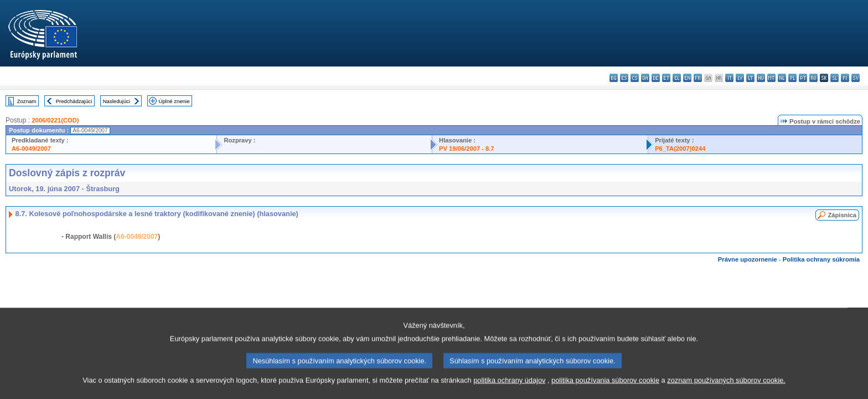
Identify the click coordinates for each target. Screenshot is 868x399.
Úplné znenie (174, 101)
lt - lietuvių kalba (750, 78)
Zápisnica (842, 215)
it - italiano (729, 78)
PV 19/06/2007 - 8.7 (467, 149)
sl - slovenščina (835, 78)
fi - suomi (845, 78)
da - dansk (645, 78)
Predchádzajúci (74, 101)
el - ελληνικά (677, 78)
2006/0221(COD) (55, 120)
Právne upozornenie (748, 259)
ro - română (813, 78)
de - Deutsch (656, 78)
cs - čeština (635, 78)
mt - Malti (771, 78)
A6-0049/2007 (31, 149)
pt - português (803, 78)
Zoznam (27, 101)
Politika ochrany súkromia (821, 259)
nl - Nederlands (782, 78)
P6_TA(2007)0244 (680, 149)
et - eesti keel (666, 78)
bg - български (614, 78)
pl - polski (792, 78)
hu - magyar (761, 78)
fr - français (698, 78)
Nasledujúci (117, 101)
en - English (687, 78)
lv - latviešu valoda (740, 78)
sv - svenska (856, 78)
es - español (624, 78)
